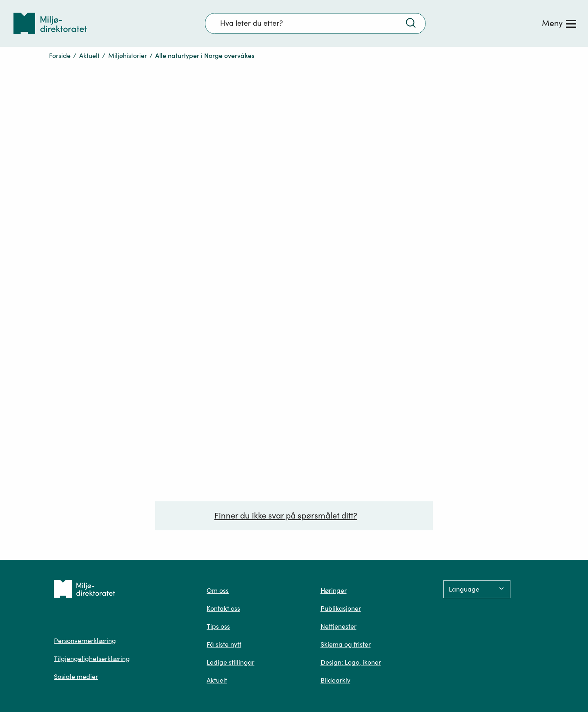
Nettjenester (339, 626)
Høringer (334, 590)
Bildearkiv (335, 680)
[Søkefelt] (315, 23)
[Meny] (559, 23)
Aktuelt (89, 56)
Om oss (218, 590)
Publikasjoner (341, 608)
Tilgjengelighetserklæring (92, 659)
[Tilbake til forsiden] (50, 23)
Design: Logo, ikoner (351, 662)
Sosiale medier (76, 676)
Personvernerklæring (85, 641)
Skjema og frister (346, 644)
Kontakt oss (223, 608)
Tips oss (218, 626)
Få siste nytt (224, 644)
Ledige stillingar (231, 662)
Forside (60, 56)
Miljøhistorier (128, 56)
